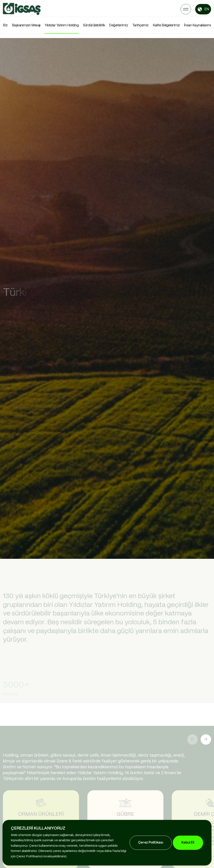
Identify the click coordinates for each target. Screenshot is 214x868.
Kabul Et (188, 843)
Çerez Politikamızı (30, 857)
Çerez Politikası (151, 843)
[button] (206, 738)
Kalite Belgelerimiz (166, 25)
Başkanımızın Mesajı (26, 25)
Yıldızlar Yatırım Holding (62, 25)
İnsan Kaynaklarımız (198, 25)
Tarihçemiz (140, 25)
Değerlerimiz (118, 25)
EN (203, 9)
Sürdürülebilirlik (94, 25)
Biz (5, 25)
